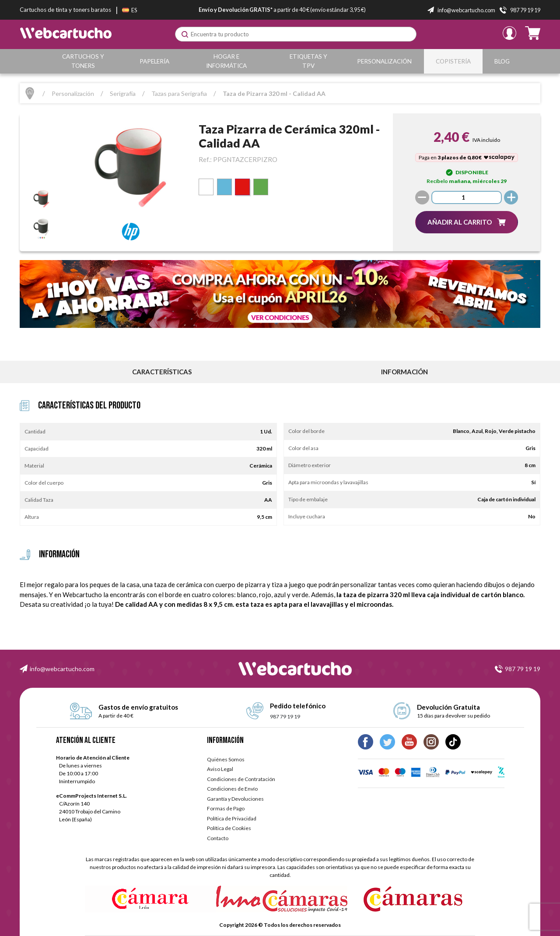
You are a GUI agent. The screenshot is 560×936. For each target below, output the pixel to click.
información (404, 372)
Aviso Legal (220, 769)
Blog (502, 61)
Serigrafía (123, 93)
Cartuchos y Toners (84, 61)
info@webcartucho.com (62, 669)
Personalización (386, 61)
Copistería (454, 61)
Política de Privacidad (232, 818)
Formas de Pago (226, 808)
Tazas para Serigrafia (179, 93)
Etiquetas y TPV (310, 61)
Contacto (218, 838)
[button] (467, 222)
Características (162, 372)
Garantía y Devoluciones (235, 799)
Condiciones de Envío (232, 789)
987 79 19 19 (523, 669)
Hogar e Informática (227, 61)
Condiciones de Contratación (241, 779)
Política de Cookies (229, 828)
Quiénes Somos (226, 759)
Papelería (155, 61)
